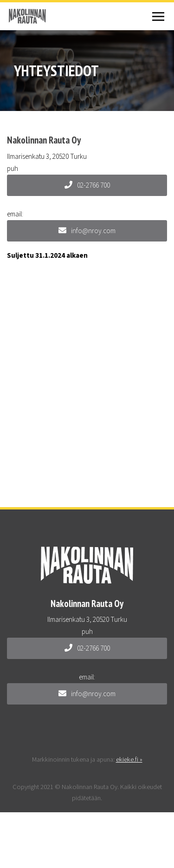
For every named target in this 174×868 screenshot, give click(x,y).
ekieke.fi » (129, 760)
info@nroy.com (87, 231)
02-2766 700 (87, 185)
